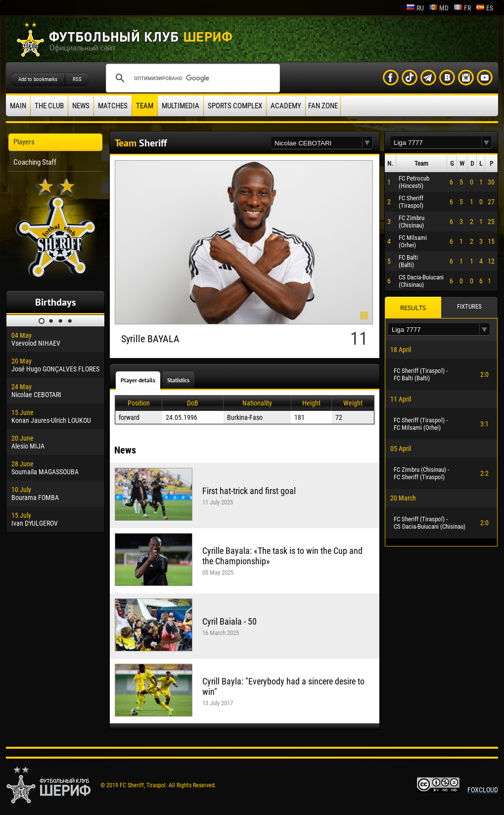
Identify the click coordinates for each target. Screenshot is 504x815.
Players (24, 142)
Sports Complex (235, 106)
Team (145, 106)
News (81, 106)
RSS (77, 79)
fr (462, 8)
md (439, 8)
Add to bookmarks (38, 79)
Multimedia (181, 106)
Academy (286, 106)
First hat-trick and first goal (249, 491)
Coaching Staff (35, 162)
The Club (49, 106)
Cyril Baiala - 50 (229, 621)
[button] (367, 143)
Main (18, 106)
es (484, 8)
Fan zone (323, 106)
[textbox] (317, 143)
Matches (113, 106)
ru (415, 8)
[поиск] (191, 78)
